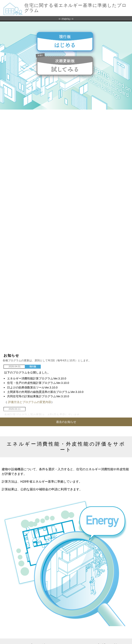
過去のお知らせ (66, 422)
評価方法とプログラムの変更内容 (30, 402)
